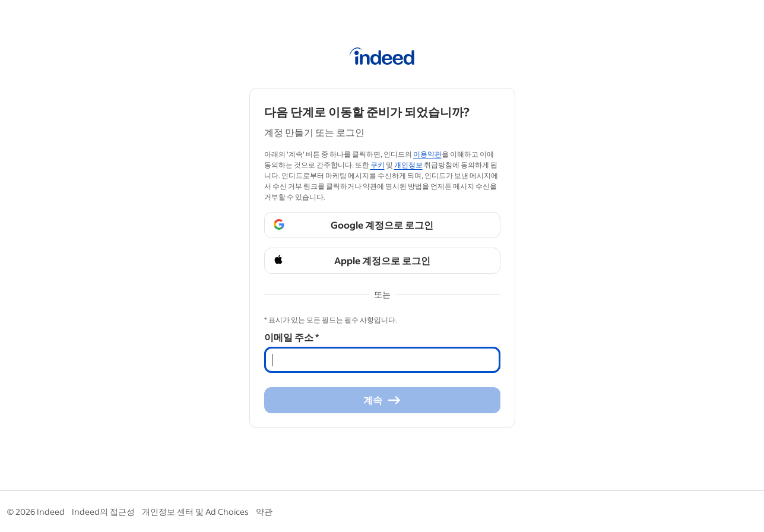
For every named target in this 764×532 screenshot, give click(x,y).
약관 (264, 512)
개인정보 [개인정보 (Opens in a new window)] (408, 165)
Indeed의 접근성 (103, 512)
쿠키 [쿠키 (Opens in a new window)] (378, 165)
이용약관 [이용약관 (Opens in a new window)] (427, 154)
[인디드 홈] (382, 58)
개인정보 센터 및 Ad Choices (195, 512)
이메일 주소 (291, 337)
